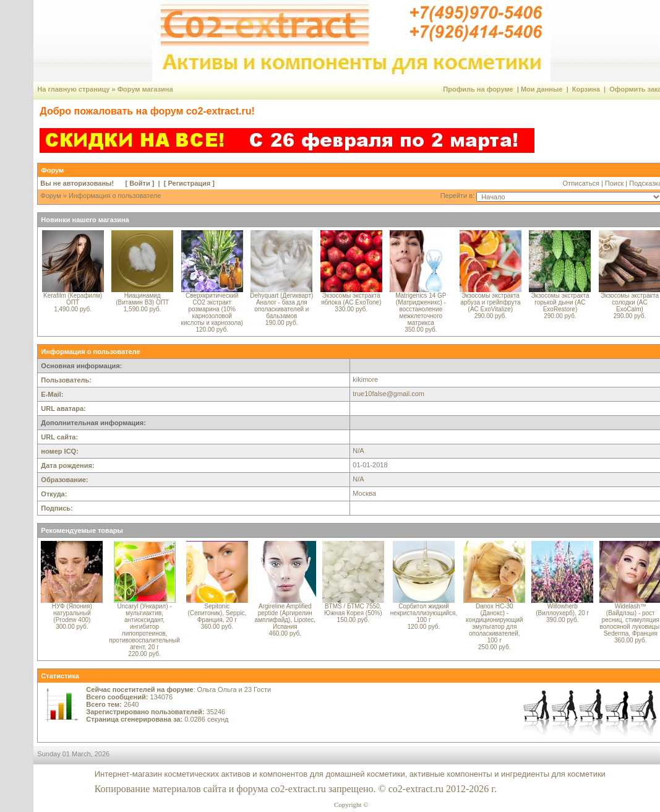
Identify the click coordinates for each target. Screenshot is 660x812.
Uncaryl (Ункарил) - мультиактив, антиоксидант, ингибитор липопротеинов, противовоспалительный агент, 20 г (144, 627)
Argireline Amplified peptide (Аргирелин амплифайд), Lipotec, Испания (285, 616)
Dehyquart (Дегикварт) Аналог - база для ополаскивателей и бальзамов (281, 306)
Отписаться (581, 183)
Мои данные (542, 89)
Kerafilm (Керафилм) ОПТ (73, 299)
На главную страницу (73, 89)
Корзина (586, 89)
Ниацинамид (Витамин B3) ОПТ (142, 299)
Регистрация (189, 183)
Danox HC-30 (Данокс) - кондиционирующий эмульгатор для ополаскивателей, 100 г (494, 623)
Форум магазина (145, 89)
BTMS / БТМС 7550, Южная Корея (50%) (353, 610)
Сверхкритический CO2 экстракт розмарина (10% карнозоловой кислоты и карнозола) (212, 309)
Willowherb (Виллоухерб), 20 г (562, 610)
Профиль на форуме (478, 89)
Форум (50, 196)
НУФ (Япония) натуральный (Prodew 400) (72, 613)
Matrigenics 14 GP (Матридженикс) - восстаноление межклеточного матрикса (421, 309)
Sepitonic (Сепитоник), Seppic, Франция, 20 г (217, 613)
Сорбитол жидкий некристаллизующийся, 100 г (424, 613)
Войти (140, 183)
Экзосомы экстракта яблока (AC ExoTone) (351, 299)
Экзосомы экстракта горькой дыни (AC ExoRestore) (560, 302)
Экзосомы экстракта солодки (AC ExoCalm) (630, 302)
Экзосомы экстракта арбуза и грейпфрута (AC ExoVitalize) (490, 302)
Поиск (614, 183)
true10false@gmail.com (388, 394)
